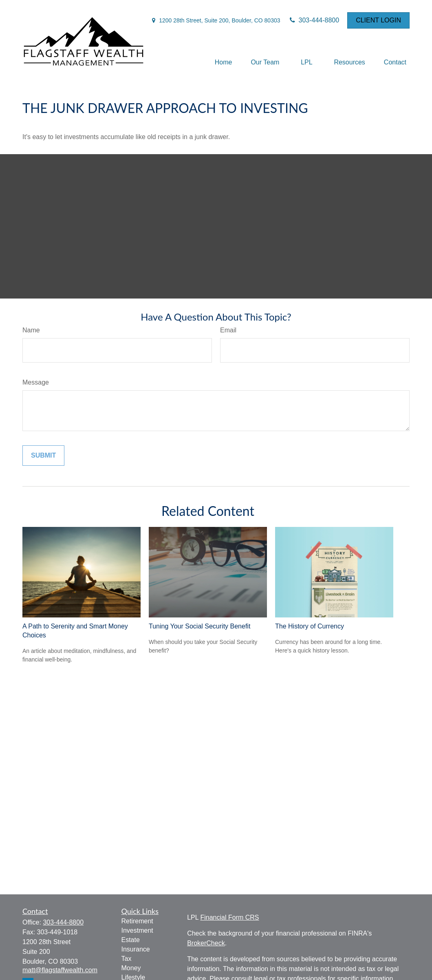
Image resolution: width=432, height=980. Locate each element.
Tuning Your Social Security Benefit (199, 626)
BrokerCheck (206, 943)
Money (131, 968)
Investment (137, 930)
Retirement (137, 921)
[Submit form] (43, 456)
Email (228, 330)
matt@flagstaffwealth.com (60, 970)
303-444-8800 (314, 20)
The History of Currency (310, 626)
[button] (224, 62)
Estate (131, 940)
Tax (127, 959)
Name (31, 330)
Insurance (136, 949)
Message (36, 382)
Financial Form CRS (229, 917)
